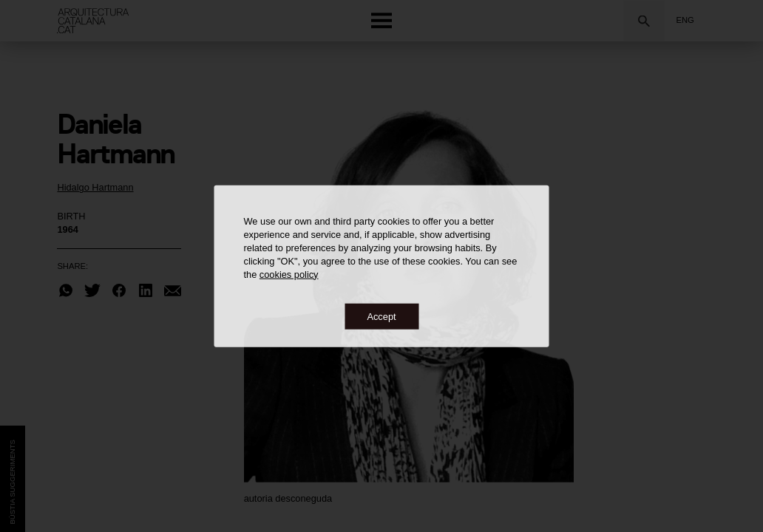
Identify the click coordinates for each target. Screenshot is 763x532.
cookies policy (289, 274)
